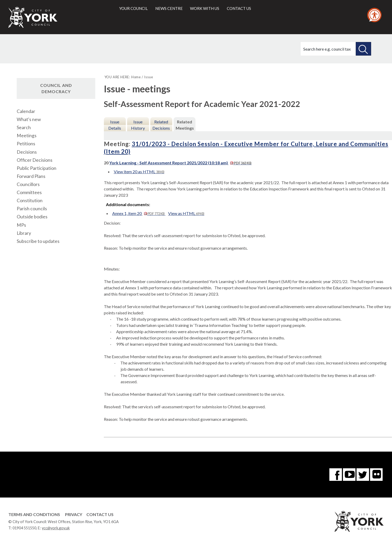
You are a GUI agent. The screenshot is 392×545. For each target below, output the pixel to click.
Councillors (28, 184)
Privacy (74, 514)
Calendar (26, 111)
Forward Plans (31, 176)
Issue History (138, 125)
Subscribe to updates (38, 241)
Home (136, 77)
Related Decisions (161, 125)
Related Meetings (185, 125)
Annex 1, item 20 (139, 213)
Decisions (27, 152)
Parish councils (32, 209)
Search (24, 127)
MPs (21, 225)
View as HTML (186, 213)
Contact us (239, 8)
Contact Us (100, 514)
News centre (169, 8)
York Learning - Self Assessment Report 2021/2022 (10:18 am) (180, 163)
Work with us (205, 8)
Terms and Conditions (34, 514)
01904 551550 (24, 528)
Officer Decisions (35, 160)
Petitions (26, 144)
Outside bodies (32, 217)
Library (24, 233)
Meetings (27, 136)
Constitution (30, 200)
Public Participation (37, 168)
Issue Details (115, 125)
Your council (133, 8)
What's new (29, 119)
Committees (29, 192)
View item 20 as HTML (139, 172)
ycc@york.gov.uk (56, 528)
